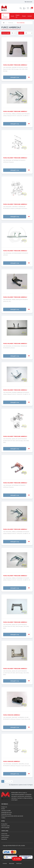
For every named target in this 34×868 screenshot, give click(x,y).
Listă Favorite (5, 837)
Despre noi (18, 16)
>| (11, 781)
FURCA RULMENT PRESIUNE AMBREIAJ (15, 65)
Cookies (3, 818)
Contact (30, 16)
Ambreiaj (11, 23)
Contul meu (4, 834)
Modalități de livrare (7, 812)
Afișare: (21, 33)
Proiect (24, 16)
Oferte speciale (5, 828)
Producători (4, 824)
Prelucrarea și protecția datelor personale (12, 816)
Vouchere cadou (6, 826)
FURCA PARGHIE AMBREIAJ (12, 715)
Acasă (12, 16)
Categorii (5, 16)
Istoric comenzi (5, 835)
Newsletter (4, 839)
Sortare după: (6, 33)
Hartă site (19, 863)
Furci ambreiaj (21, 23)
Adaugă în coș (15, 77)
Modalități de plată (6, 814)
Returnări (12, 863)
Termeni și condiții (6, 811)
